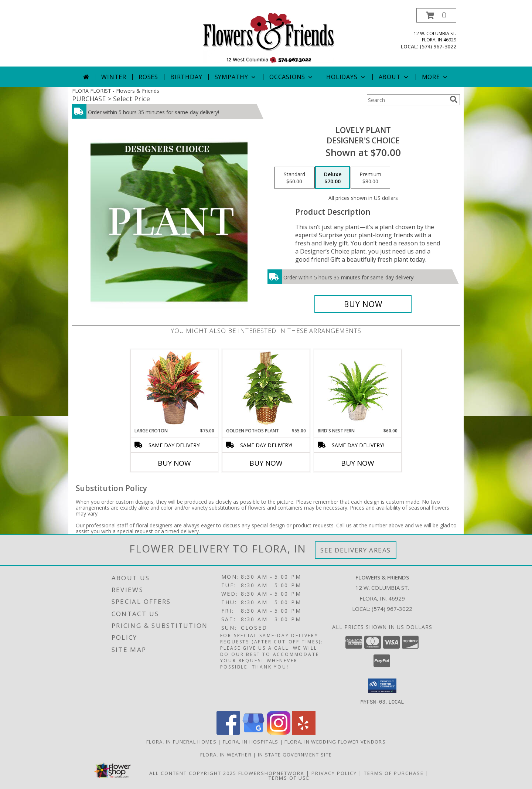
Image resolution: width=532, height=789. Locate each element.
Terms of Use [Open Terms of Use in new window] (289, 778)
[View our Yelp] (304, 732)
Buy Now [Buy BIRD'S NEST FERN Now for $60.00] (358, 463)
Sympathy (236, 77)
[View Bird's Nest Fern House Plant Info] (358, 388)
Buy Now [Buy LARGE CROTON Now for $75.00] (174, 463)
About (394, 77)
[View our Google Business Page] (253, 732)
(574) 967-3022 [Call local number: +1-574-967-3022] (438, 46)
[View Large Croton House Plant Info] (175, 388)
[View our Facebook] (228, 732)
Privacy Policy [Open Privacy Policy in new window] (334, 773)
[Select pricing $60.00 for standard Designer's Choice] (294, 178)
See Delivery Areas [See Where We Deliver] (356, 550)
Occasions (292, 77)
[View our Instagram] (279, 732)
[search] (454, 99)
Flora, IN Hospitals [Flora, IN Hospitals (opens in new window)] (251, 741)
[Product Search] (407, 100)
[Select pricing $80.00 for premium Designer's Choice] (370, 178)
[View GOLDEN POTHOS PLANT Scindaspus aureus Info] (266, 389)
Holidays (346, 77)
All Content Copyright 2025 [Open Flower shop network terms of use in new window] (193, 773)
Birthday (186, 77)
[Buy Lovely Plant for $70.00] (363, 304)
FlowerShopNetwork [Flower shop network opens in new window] (271, 773)
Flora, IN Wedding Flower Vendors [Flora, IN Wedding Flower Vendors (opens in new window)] (335, 741)
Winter (114, 77)
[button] (436, 15)
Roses (148, 77)
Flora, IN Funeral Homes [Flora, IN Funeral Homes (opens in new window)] (181, 741)
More (435, 77)
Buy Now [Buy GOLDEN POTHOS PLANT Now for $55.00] (266, 463)
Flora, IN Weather (226, 754)
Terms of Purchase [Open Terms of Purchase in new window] (394, 773)
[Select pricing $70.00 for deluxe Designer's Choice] (333, 178)
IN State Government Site (295, 754)
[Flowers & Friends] (269, 37)
